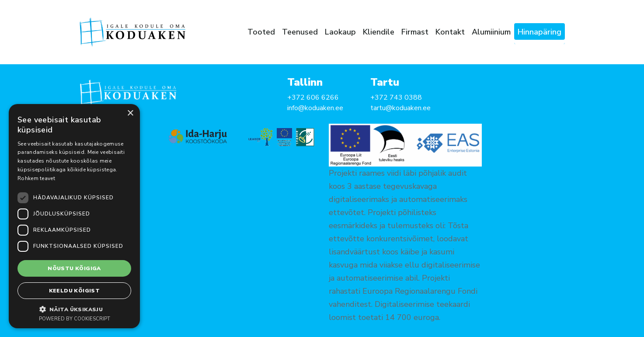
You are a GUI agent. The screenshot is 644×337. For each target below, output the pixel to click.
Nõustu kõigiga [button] (74, 268)
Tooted (261, 32)
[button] (74, 309)
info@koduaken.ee (315, 108)
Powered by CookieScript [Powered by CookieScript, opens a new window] (75, 319)
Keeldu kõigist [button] (75, 291)
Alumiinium (491, 32)
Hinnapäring (540, 32)
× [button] (130, 113)
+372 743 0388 (396, 97)
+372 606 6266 (313, 97)
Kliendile (379, 32)
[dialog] (74, 216)
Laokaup (340, 32)
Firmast (415, 32)
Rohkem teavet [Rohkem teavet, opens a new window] (36, 178)
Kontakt (450, 32)
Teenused (300, 32)
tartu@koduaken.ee (400, 108)
